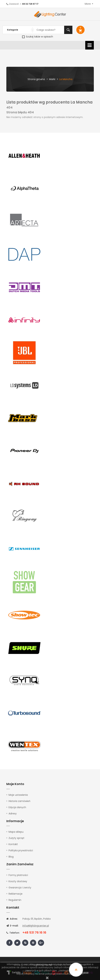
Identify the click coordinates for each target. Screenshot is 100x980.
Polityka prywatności (21, 850)
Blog (11, 857)
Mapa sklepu (16, 832)
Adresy (13, 814)
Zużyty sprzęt (16, 838)
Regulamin (15, 900)
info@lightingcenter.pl (36, 926)
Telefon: (13, 933)
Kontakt (13, 844)
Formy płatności (18, 875)
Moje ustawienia (18, 795)
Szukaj (68, 30)
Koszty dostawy (18, 881)
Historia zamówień (19, 801)
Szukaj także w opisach (38, 37)
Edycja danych (17, 807)
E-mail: (12, 926)
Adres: (12, 919)
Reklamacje (16, 894)
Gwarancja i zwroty (20, 888)
